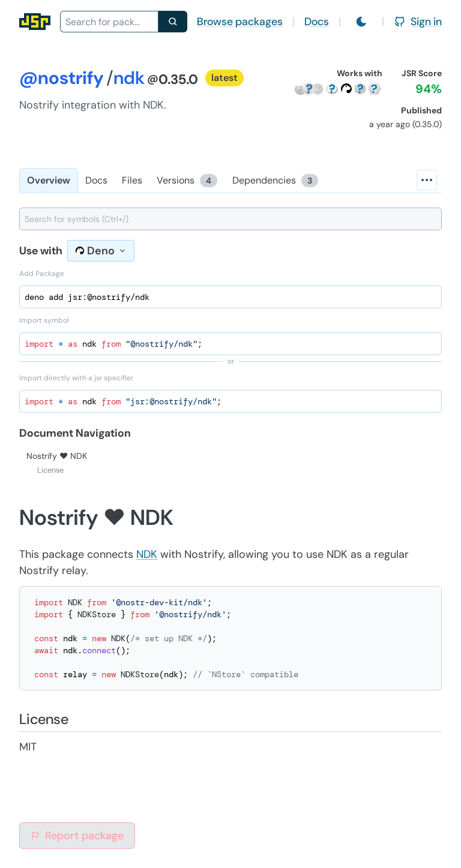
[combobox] (109, 22)
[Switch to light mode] (361, 22)
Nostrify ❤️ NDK (57, 456)
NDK (147, 554)
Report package (77, 836)
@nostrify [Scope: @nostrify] (62, 78)
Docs (317, 22)
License (50, 470)
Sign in (418, 22)
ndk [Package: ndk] (129, 78)
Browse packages (240, 22)
